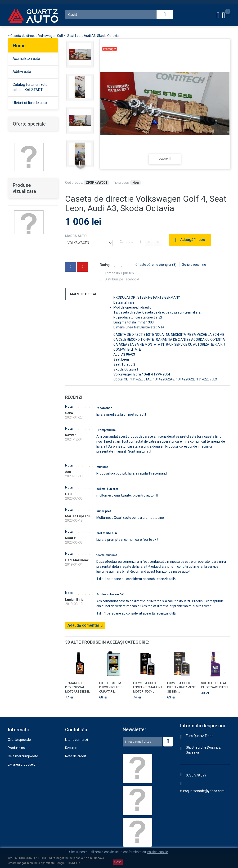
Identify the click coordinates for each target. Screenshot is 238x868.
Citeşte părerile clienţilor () (156, 265)
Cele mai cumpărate (23, 756)
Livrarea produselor (22, 764)
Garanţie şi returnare (23, 773)
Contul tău (76, 730)
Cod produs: (74, 183)
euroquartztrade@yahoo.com (202, 791)
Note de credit (76, 756)
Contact (14, 806)
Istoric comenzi (76, 740)
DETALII (18, 307)
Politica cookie (18, 789)
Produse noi (17, 748)
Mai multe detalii (84, 294)
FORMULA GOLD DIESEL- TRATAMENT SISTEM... (181, 687)
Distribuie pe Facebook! (122, 279)
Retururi (71, 748)
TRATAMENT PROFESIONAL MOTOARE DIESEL (77, 687)
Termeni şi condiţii (21, 781)
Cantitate (127, 242)
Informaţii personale (80, 773)
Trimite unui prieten (119, 273)
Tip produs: (121, 183)
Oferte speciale (29, 124)
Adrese (71, 764)
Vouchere (72, 781)
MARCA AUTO (76, 236)
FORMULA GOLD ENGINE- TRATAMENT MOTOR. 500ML (148, 687)
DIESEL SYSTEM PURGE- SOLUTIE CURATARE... (111, 687)
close (118, 862)
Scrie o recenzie (194, 265)
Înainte (81, 164)
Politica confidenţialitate (26, 798)
